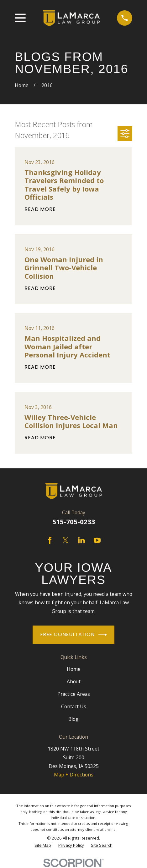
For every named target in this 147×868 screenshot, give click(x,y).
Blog (73, 719)
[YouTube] (97, 540)
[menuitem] (43, 845)
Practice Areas (74, 694)
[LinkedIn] (81, 540)
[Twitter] (66, 540)
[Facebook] (50, 540)
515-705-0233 (74, 522)
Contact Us (74, 706)
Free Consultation (73, 635)
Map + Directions (74, 775)
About (74, 681)
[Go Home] (22, 85)
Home (74, 669)
